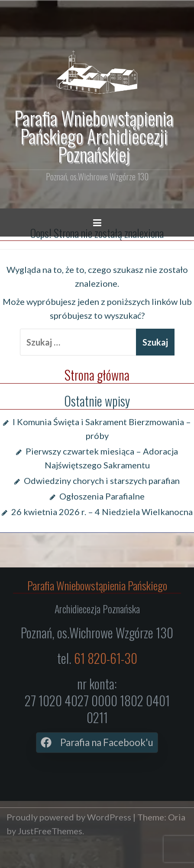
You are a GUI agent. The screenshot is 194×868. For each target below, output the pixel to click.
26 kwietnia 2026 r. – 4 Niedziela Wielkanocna (102, 512)
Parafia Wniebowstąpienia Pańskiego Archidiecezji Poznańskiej (94, 136)
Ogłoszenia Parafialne (102, 496)
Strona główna (97, 375)
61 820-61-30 (106, 658)
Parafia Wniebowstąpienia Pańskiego (97, 585)
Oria (177, 817)
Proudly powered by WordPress (69, 817)
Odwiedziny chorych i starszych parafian (102, 480)
